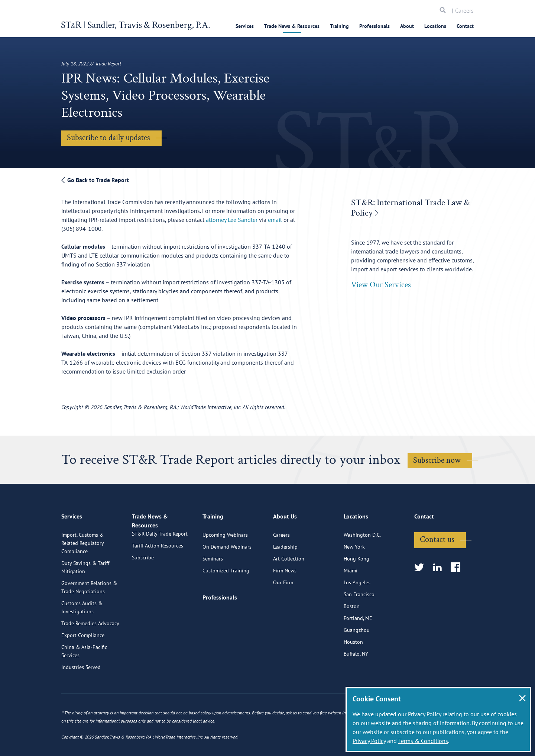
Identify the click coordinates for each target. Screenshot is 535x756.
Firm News (285, 601)
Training (339, 26)
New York (354, 577)
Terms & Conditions (423, 741)
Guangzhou (357, 660)
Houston (353, 672)
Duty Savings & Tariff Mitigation (85, 597)
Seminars (213, 589)
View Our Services (381, 285)
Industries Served (81, 697)
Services (245, 26)
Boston (352, 636)
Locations (435, 26)
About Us (285, 550)
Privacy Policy (369, 741)
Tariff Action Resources (158, 584)
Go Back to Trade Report (95, 180)
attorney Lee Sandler (232, 220)
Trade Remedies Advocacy (90, 653)
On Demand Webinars (227, 577)
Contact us (437, 570)
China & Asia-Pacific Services (84, 681)
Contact (465, 26)
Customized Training (226, 601)
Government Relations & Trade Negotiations (89, 617)
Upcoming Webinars (225, 565)
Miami (351, 601)
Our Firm (283, 613)
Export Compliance (83, 665)
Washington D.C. (362, 565)
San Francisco (359, 624)
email (275, 220)
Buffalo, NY (356, 684)
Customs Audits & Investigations (82, 637)
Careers (464, 10)
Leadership (285, 577)
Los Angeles (357, 613)
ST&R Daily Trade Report (160, 572)
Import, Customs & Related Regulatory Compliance (82, 573)
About (407, 26)
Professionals (374, 26)
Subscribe (143, 596)
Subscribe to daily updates (108, 138)
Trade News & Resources (292, 26)
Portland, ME (358, 648)
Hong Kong (356, 589)
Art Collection (289, 589)
